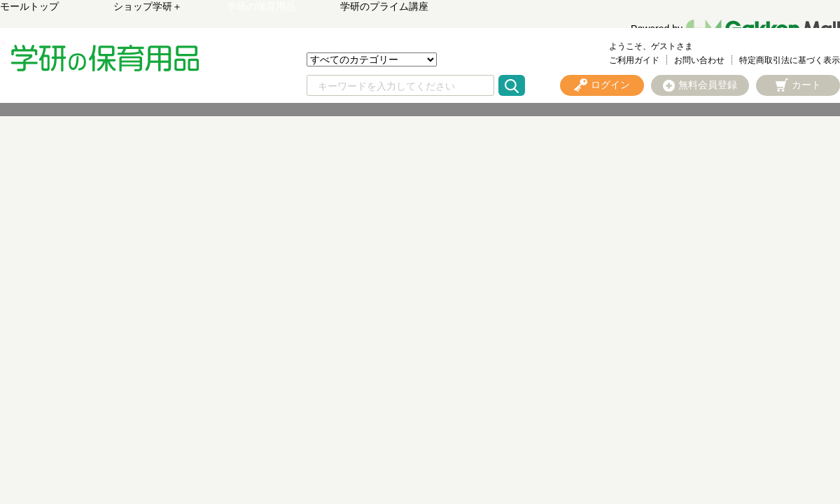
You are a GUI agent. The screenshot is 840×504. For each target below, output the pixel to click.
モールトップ (29, 6)
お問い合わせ (699, 60)
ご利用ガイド (634, 60)
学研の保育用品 (261, 6)
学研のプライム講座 (384, 6)
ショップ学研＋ (148, 6)
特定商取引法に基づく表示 (790, 60)
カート (806, 85)
